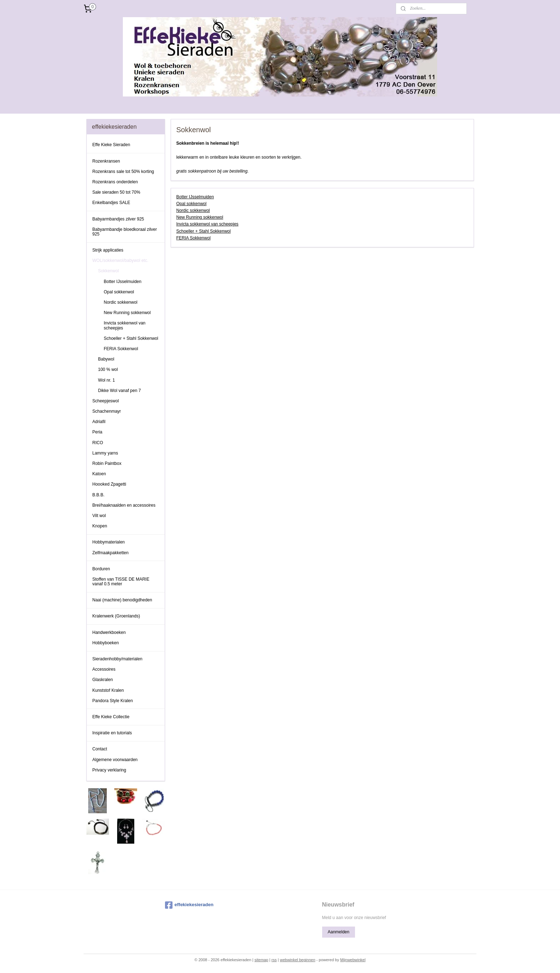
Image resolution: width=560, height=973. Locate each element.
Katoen (99, 474)
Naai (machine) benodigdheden (122, 600)
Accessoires (104, 669)
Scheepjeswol (106, 401)
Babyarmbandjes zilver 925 (118, 219)
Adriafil (99, 422)
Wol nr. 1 (107, 380)
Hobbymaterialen (109, 542)
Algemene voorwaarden (115, 760)
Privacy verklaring (109, 770)
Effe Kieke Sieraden (111, 145)
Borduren (101, 569)
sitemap (262, 960)
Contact (100, 749)
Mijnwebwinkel (353, 960)
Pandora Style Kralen (113, 701)
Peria (97, 432)
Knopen (100, 526)
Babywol (106, 359)
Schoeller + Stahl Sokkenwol (203, 231)
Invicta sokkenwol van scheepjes (207, 224)
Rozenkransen (106, 161)
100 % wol (108, 369)
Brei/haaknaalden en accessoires (124, 505)
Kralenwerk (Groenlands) (116, 616)
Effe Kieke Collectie (111, 717)
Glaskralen (103, 680)
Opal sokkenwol (191, 204)
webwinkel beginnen (298, 960)
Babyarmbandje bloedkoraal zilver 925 (125, 232)
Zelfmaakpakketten (111, 553)
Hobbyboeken (106, 643)
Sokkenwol (109, 271)
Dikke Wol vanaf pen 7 (120, 391)
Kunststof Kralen (108, 690)
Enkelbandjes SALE (111, 203)
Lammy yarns (105, 453)
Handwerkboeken (109, 632)
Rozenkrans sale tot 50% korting (123, 172)
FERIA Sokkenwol (193, 238)
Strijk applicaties (108, 250)
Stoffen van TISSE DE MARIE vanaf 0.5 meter (121, 582)
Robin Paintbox (107, 463)
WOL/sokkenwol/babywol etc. (121, 260)
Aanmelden (338, 932)
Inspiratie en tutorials (112, 733)
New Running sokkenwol (199, 217)
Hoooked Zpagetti (109, 484)
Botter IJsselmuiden (195, 197)
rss (274, 960)
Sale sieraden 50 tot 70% (116, 192)
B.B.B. (99, 495)
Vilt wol (99, 516)
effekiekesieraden (189, 905)
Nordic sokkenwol (193, 210)
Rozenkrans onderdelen (115, 182)
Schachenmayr (107, 411)
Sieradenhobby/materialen (117, 659)
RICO (98, 443)
